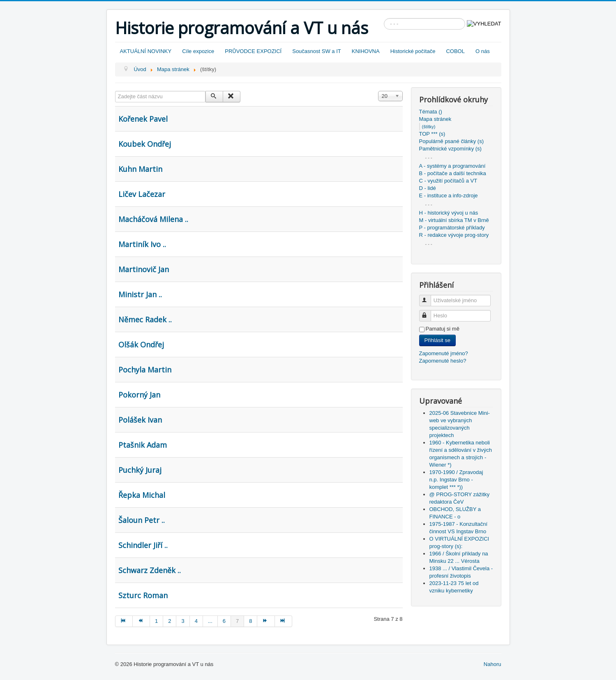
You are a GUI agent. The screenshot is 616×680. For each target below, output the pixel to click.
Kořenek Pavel (143, 119)
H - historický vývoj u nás (449, 213)
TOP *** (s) (432, 134)
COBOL (455, 51)
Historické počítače (413, 51)
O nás (483, 51)
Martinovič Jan (144, 269)
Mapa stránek (435, 119)
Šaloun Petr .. (142, 520)
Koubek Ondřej (145, 144)
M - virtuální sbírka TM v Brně (454, 220)
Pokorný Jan (139, 395)
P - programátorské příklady (452, 228)
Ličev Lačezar (142, 194)
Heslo (429, 312)
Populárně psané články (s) (452, 141)
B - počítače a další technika (453, 173)
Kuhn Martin (140, 169)
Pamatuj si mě (443, 329)
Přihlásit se (438, 340)
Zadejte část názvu (115, 91)
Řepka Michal (142, 495)
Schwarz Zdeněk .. (150, 570)
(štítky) (429, 127)
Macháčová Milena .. (153, 219)
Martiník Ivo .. (142, 244)
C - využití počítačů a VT (448, 181)
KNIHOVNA (366, 51)
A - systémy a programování (452, 166)
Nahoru (493, 664)
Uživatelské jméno (429, 297)
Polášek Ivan (140, 420)
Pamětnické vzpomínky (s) (450, 149)
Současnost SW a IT (317, 51)
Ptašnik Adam (143, 445)
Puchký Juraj (140, 470)
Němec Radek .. (145, 319)
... (210, 621)
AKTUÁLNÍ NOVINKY (146, 51)
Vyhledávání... (384, 18)
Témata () (431, 112)
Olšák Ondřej (141, 345)
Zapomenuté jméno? (444, 353)
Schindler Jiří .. (143, 545)
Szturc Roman (143, 595)
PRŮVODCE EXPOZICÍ (253, 51)
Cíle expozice (198, 51)
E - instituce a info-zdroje (449, 195)
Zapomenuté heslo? (443, 361)
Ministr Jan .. (140, 294)
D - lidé (428, 188)
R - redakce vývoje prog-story (454, 235)
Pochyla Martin (145, 370)
